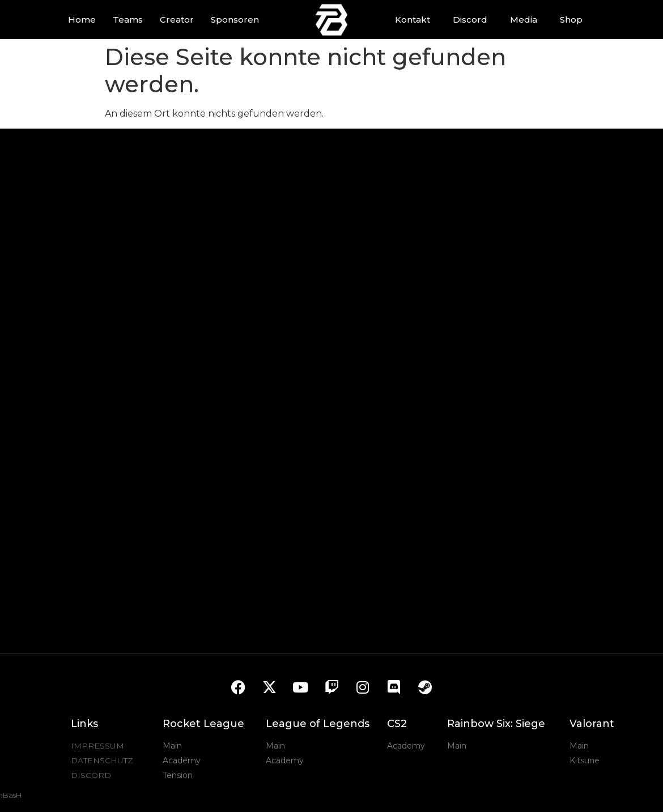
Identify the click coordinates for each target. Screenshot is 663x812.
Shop (571, 20)
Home (82, 20)
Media (524, 20)
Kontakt (413, 20)
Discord (470, 20)
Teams (128, 20)
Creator (177, 20)
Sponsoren (235, 20)
